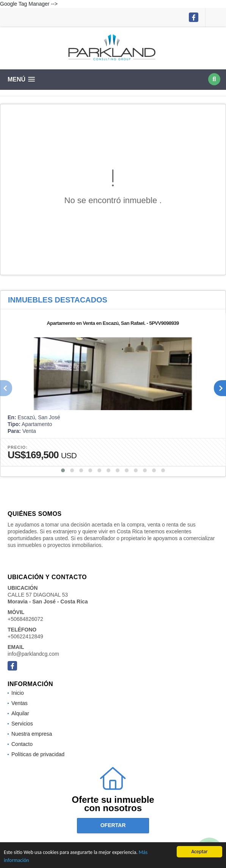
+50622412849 (25, 636)
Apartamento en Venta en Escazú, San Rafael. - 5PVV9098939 (113, 323)
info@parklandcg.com (33, 654)
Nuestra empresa (32, 734)
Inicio (18, 693)
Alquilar (20, 713)
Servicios (22, 724)
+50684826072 (25, 619)
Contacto (22, 744)
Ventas (20, 703)
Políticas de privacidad (38, 754)
